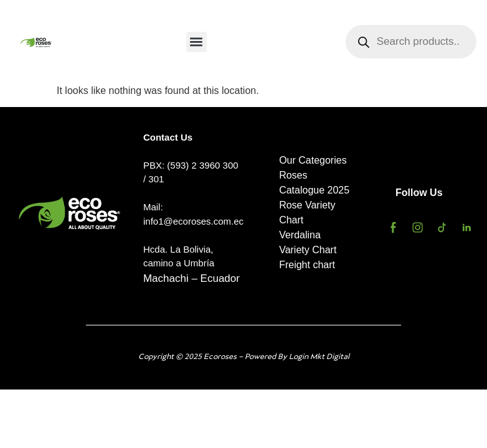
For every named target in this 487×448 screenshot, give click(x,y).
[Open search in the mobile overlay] (411, 42)
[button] (196, 42)
